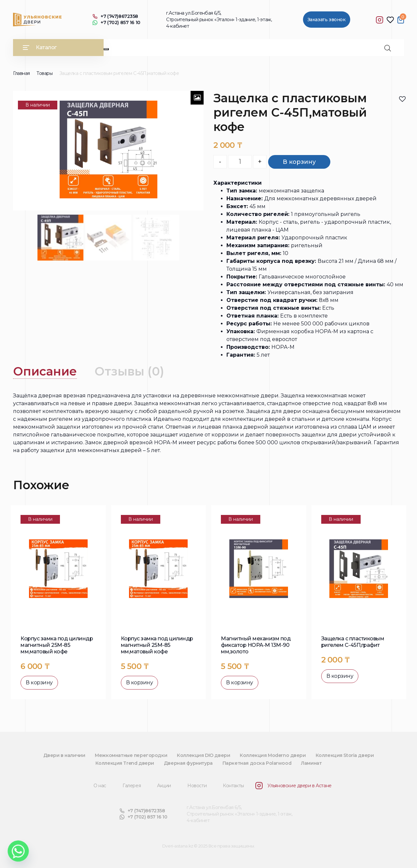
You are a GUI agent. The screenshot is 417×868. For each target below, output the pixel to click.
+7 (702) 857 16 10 (116, 23)
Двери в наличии (64, 755)
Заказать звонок (327, 20)
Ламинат (311, 763)
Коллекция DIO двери (203, 755)
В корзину (299, 162)
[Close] (106, 49)
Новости (197, 786)
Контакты (233, 786)
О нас (100, 786)
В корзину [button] (39, 683)
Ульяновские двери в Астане (294, 786)
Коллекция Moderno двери (273, 755)
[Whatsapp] (18, 851)
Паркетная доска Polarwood (257, 763)
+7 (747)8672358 (115, 16)
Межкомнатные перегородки (131, 755)
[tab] (45, 371)
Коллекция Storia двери (345, 755)
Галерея (132, 786)
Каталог (40, 47)
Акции (164, 786)
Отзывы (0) (129, 371)
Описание (45, 371)
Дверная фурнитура (188, 763)
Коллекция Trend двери (125, 763)
